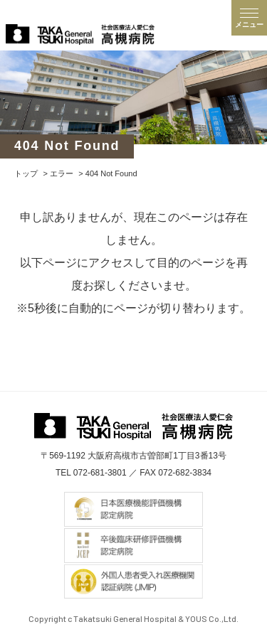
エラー (62, 173)
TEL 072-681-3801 (91, 473)
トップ (26, 173)
